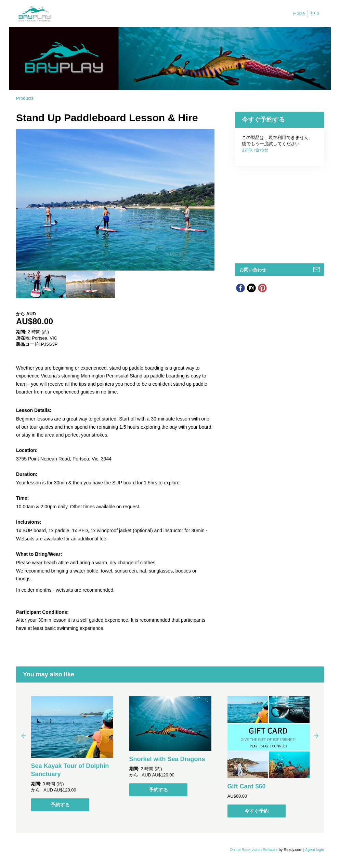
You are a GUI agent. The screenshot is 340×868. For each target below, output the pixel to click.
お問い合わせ (255, 150)
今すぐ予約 (257, 811)
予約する (60, 805)
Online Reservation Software (254, 850)
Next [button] (316, 735)
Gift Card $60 (247, 786)
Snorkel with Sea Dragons (167, 759)
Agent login (315, 850)
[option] (41, 285)
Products (25, 98)
